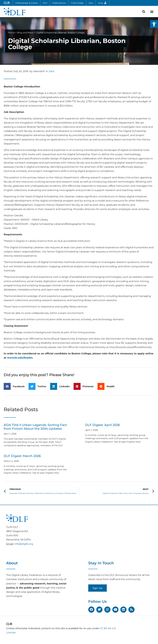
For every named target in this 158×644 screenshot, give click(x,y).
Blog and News (25, 33)
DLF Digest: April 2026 (103, 425)
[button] (154, 24)
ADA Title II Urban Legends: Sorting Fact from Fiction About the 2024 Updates (35, 427)
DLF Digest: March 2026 (22, 456)
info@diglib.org (24, 544)
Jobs (51, 71)
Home (11, 33)
